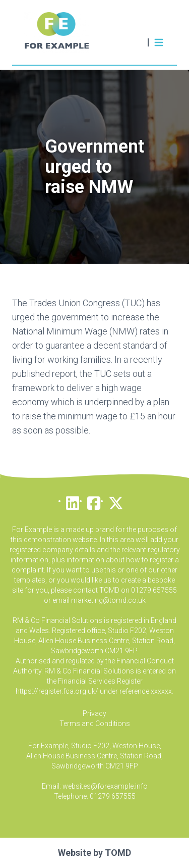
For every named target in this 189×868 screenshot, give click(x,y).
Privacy (94, 713)
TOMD (118, 853)
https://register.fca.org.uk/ (57, 691)
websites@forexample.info (105, 786)
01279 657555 (113, 796)
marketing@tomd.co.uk (108, 600)
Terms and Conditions (95, 724)
